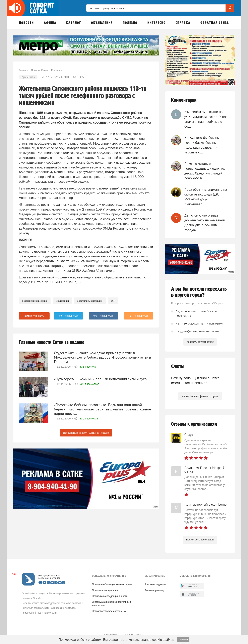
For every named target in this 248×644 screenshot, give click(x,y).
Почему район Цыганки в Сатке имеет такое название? (195, 380)
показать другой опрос (200, 342)
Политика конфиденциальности (110, 596)
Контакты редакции (155, 584)
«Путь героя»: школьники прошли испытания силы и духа (100, 378)
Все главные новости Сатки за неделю (86, 433)
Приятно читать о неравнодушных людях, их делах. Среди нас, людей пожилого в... (205, 171)
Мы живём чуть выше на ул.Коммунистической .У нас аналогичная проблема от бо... (206, 119)
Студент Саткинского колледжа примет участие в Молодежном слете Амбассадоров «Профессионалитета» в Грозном (103, 357)
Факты (178, 366)
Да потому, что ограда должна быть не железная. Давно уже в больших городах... (205, 223)
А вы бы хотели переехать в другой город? (199, 292)
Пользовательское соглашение (109, 611)
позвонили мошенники (35, 301)
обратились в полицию (90, 301)
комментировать (34, 316)
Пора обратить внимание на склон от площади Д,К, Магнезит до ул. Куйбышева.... (206, 197)
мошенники (62, 301)
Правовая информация (105, 590)
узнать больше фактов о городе (200, 396)
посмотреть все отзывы (200, 540)
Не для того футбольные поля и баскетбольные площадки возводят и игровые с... (203, 145)
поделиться (69, 316)
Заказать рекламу (154, 590)
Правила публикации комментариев (112, 584)
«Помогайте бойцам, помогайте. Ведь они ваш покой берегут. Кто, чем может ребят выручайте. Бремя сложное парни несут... (103, 409)
